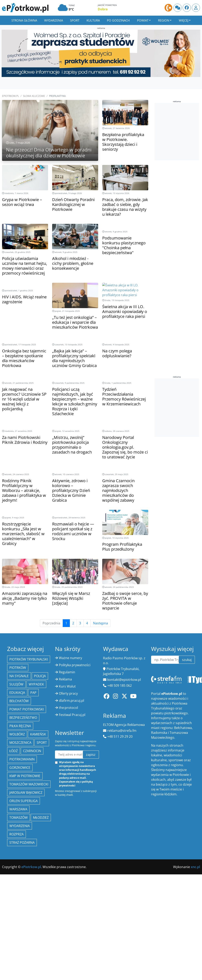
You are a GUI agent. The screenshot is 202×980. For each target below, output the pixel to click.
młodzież (41, 818)
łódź (14, 751)
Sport (75, 20)
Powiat (143, 20)
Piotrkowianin (22, 759)
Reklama (65, 679)
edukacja (17, 693)
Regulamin (67, 672)
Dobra (103, 9)
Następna (100, 623)
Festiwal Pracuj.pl (72, 715)
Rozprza (16, 834)
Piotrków (18, 668)
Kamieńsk (38, 734)
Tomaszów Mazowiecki (29, 784)
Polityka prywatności (75, 665)
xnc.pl (195, 867)
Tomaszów (19, 818)
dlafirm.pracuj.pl (71, 701)
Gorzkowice (20, 768)
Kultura (93, 20)
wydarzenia (20, 826)
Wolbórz (17, 734)
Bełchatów (19, 701)
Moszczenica (20, 743)
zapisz (91, 755)
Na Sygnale (19, 676)
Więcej (184, 20)
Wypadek (36, 684)
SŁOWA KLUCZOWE (34, 96)
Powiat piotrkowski (27, 709)
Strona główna (24, 20)
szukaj (187, 660)
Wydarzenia (54, 20)
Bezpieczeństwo (23, 718)
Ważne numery (70, 658)
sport (42, 743)
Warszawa (18, 809)
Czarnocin (32, 751)
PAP (33, 693)
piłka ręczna (20, 726)
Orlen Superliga (24, 801)
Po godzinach (118, 20)
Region (164, 20)
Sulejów (16, 684)
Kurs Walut (67, 686)
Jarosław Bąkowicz (26, 793)
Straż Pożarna (22, 842)
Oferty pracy (68, 693)
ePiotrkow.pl (10, 96)
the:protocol (68, 708)
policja (40, 676)
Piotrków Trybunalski (29, 659)
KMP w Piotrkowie (25, 776)
